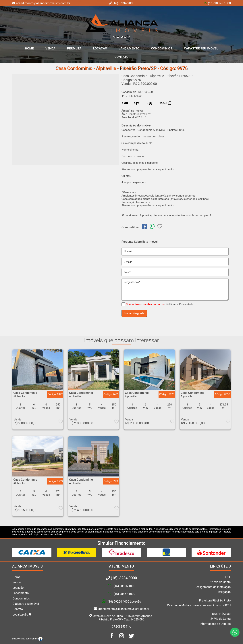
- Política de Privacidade (179, 304)
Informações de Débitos (215, 624)
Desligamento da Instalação (213, 587)
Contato (122, 57)
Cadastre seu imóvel (26, 604)
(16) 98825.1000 (219, 3)
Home (17, 577)
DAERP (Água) (221, 614)
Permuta (74, 48)
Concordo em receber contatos (145, 304)
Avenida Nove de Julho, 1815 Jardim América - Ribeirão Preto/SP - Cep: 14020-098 (121, 618)
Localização (22, 614)
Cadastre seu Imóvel (201, 48)
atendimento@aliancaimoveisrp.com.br (121, 609)
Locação (100, 48)
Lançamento (129, 48)
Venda (50, 48)
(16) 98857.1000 (124, 594)
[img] (144, 226)
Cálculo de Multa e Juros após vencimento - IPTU (199, 605)
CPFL (227, 577)
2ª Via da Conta (221, 582)
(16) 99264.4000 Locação (124, 602)
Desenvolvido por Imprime (27, 639)
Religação (224, 592)
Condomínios (162, 48)
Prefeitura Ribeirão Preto (215, 600)
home (29, 48)
